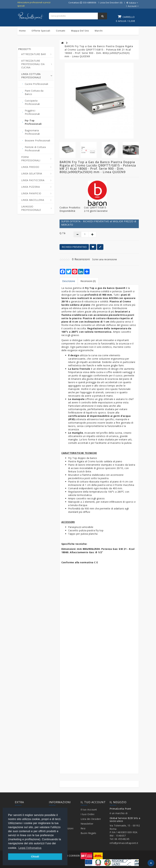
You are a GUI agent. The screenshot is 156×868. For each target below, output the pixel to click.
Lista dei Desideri (91, 819)
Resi (83, 828)
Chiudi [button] (35, 857)
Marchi (99, 31)
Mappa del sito (80, 31)
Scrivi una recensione (105, 259)
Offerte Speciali (41, 31)
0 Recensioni (81, 259)
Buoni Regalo (88, 833)
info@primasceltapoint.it (124, 843)
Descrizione (69, 281)
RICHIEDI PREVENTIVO (74, 247)
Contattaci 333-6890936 (82, 3)
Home (22, 31)
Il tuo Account (89, 809)
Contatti (61, 31)
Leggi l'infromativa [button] (30, 848)
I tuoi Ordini (88, 814)
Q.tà (62, 233)
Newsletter (87, 824)
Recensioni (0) (88, 281)
